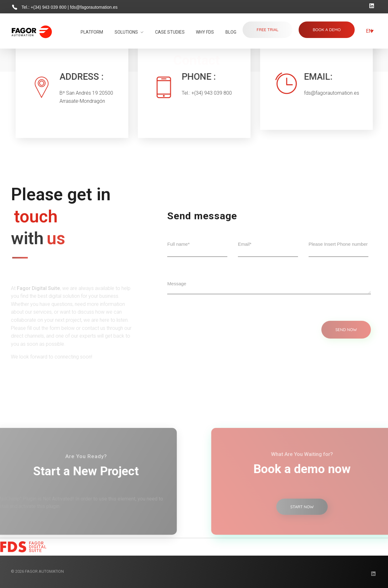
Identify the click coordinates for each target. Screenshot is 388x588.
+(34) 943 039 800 (49, 7)
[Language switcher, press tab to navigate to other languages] (370, 31)
